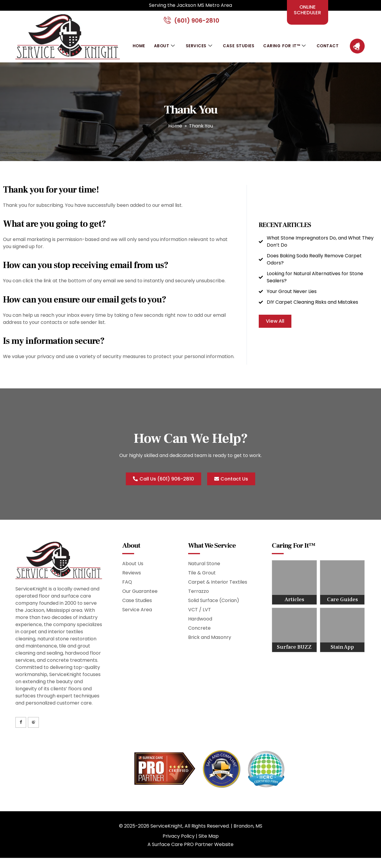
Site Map (209, 840)
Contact (329, 49)
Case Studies (238, 49)
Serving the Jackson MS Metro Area (190, 5)
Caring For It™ (285, 49)
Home (138, 49)
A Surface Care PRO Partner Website (190, 849)
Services (199, 49)
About (164, 49)
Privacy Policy (179, 840)
